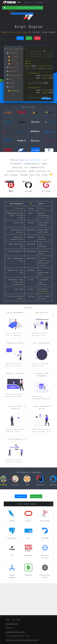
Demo (41, 7)
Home (19, 2)
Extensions (36, 496)
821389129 (12, 624)
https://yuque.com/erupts (22, 640)
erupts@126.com (15, 632)
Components (27, 2)
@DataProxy (44, 291)
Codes (20, 38)
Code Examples (39, 2)
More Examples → (46, 99)
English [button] (12, 11)
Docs (29, 38)
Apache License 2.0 (33, 160)
